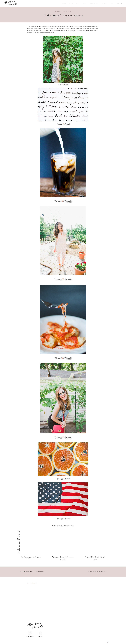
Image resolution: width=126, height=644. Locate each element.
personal (58, 12)
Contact (104, 3)
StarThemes (119, 642)
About (71, 3)
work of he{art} (69, 526)
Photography (94, 3)
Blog (78, 3)
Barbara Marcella (12, 642)
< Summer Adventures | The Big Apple (31, 572)
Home (64, 3)
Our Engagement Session (31, 557)
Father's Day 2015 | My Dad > (98, 572)
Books (85, 3)
